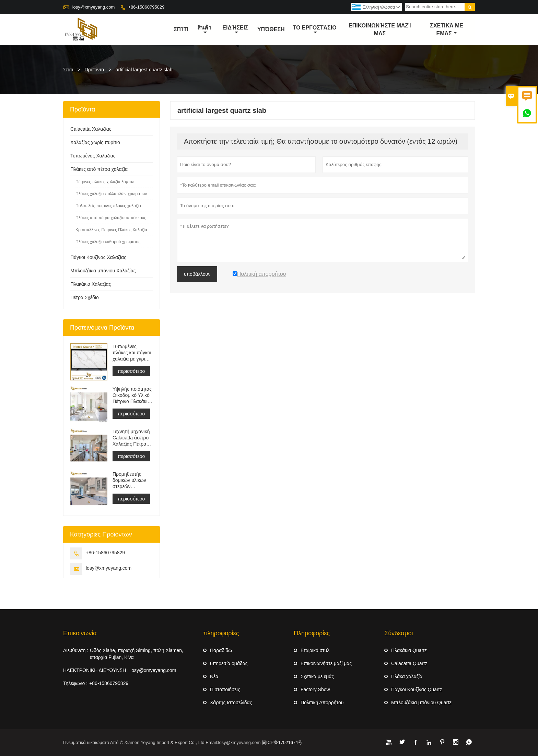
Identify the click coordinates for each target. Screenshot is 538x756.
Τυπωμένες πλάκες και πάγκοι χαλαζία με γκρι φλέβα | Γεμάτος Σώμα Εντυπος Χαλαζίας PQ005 (132, 353)
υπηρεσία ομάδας (229, 663)
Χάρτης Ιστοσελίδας (231, 702)
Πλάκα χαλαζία (407, 676)
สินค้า (204, 30)
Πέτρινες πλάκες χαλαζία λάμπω (105, 182)
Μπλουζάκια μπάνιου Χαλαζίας (103, 271)
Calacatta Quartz (409, 663)
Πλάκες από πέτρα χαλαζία (99, 169)
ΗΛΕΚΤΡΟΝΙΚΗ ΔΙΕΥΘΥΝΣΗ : (96, 670)
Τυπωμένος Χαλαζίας (93, 156)
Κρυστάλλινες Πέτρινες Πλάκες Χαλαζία (111, 230)
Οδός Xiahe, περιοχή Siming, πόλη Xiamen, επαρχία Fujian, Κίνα (137, 654)
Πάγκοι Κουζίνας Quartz (417, 689)
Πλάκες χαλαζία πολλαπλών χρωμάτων (111, 194)
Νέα (214, 676)
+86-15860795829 (146, 7)
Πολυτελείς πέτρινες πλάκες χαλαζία (108, 206)
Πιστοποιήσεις (225, 689)
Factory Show (315, 689)
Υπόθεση (271, 29)
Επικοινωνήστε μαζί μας (380, 29)
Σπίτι (68, 70)
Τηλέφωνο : (75, 683)
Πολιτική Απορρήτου (322, 702)
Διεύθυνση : (76, 650)
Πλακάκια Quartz (409, 650)
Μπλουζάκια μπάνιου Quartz (421, 702)
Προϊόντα (95, 70)
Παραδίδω (221, 650)
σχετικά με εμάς (447, 29)
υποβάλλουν (197, 274)
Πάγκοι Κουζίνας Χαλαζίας (98, 257)
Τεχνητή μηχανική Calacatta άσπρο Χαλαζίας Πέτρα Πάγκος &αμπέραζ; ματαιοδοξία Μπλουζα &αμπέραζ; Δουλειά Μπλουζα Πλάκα (131, 438)
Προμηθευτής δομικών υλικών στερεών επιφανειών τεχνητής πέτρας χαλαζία (130, 480)
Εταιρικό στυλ (315, 650)
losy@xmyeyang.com (94, 7)
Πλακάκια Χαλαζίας (91, 284)
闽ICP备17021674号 (282, 742)
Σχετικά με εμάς (317, 676)
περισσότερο (131, 371)
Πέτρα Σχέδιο (85, 297)
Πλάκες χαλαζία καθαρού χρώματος (108, 242)
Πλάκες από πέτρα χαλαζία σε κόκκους (111, 218)
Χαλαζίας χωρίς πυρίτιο (95, 142)
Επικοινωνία (80, 633)
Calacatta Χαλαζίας (91, 129)
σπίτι (181, 29)
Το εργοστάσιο (314, 30)
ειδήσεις (235, 30)
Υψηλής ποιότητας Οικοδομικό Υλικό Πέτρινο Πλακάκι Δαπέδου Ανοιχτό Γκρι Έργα (132, 395)
